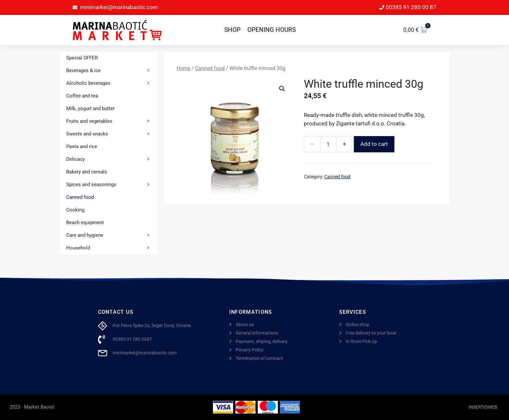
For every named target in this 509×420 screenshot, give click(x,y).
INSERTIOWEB (483, 407)
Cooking (75, 210)
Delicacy (112, 159)
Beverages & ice (112, 71)
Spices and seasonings (112, 185)
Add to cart (374, 144)
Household (112, 248)
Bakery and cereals (87, 172)
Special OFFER (82, 58)
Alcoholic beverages (112, 83)
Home (183, 68)
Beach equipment (85, 223)
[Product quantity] (328, 144)
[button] (282, 89)
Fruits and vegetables (112, 121)
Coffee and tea (82, 96)
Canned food (210, 68)
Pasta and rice (82, 146)
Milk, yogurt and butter (90, 108)
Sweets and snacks (112, 134)
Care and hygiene (112, 235)
